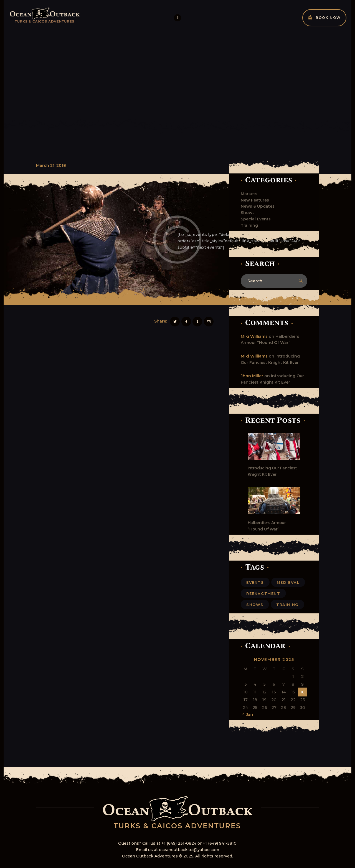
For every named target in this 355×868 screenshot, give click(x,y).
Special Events (256, 219)
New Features (255, 200)
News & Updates (258, 206)
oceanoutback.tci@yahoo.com (189, 850)
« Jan (248, 714)
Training (249, 225)
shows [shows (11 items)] (255, 605)
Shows (248, 213)
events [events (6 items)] (255, 582)
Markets (249, 194)
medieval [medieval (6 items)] (288, 582)
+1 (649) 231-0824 (179, 843)
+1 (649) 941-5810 (220, 843)
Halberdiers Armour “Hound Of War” (267, 526)
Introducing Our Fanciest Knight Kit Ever (272, 471)
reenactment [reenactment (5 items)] (263, 593)
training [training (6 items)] (287, 605)
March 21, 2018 (51, 165)
